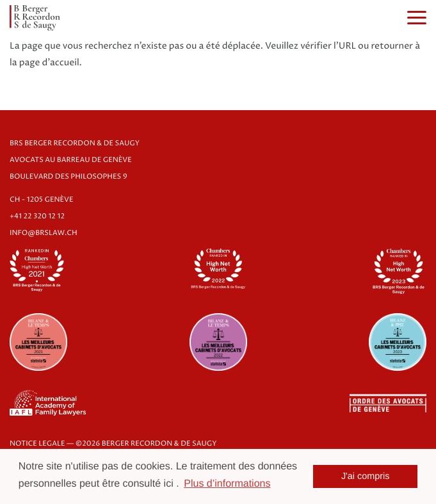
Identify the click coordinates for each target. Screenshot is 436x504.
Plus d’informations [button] (227, 484)
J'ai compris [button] (366, 476)
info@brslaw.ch (44, 233)
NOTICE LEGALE (37, 444)
